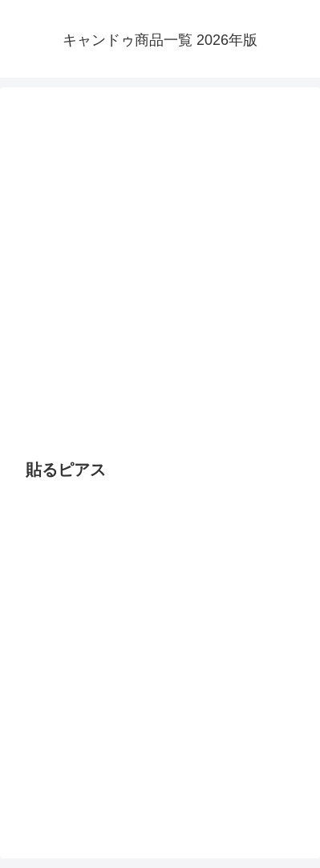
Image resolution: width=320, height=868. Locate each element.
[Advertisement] (160, 273)
